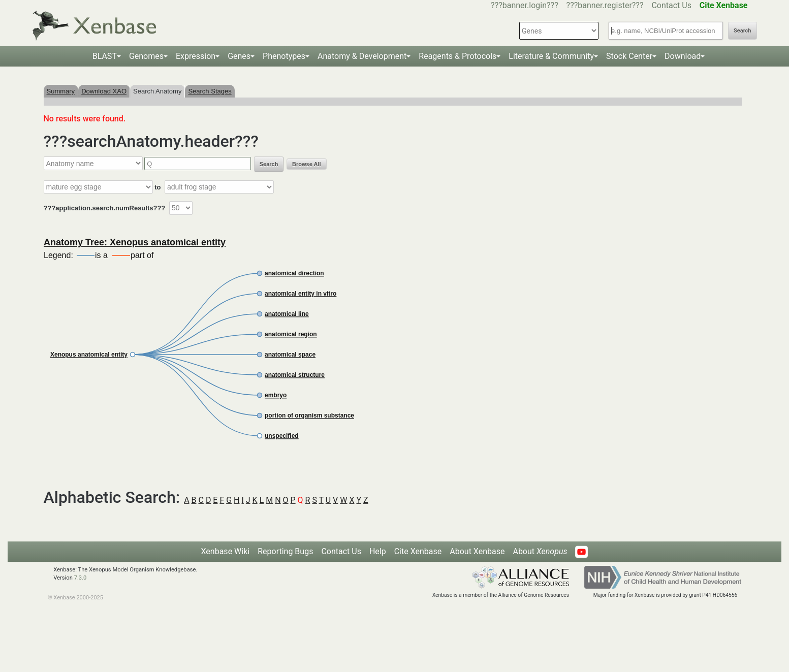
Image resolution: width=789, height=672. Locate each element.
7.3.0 (81, 578)
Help (378, 551)
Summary (61, 91)
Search (742, 31)
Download (683, 56)
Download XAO (104, 91)
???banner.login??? (525, 5)
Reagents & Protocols (457, 56)
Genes (239, 56)
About (540, 551)
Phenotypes (284, 56)
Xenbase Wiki (226, 551)
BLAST (105, 56)
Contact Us (671, 5)
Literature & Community (551, 56)
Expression (196, 56)
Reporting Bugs (285, 551)
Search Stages (210, 91)
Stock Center (629, 56)
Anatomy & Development (362, 56)
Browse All (306, 164)
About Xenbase (477, 551)
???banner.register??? (605, 5)
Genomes (146, 56)
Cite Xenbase (418, 551)
